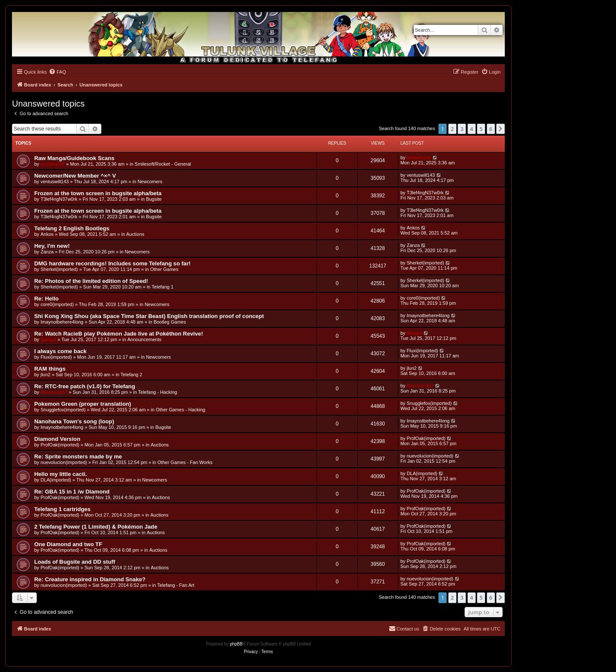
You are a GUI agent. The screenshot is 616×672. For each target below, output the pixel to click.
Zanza (47, 252)
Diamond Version (57, 439)
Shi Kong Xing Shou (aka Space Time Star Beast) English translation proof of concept (149, 316)
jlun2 (46, 375)
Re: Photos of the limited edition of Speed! (91, 281)
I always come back (60, 351)
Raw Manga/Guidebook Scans (74, 158)
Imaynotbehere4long (62, 322)
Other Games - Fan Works (185, 462)
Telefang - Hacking (158, 392)
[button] (500, 129)
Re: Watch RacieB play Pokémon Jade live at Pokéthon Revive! (119, 334)
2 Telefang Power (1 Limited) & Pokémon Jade (96, 527)
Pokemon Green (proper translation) (83, 404)
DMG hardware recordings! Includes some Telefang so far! (112, 263)
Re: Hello (46, 299)
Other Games (164, 269)
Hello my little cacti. (61, 474)
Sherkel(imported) (59, 269)
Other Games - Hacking (181, 410)
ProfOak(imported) (60, 445)
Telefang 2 (132, 375)
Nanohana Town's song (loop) (74, 421)
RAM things (50, 369)
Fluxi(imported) (56, 357)
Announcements (145, 339)
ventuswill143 (55, 181)
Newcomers (150, 181)
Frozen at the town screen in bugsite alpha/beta (98, 193)
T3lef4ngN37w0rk (59, 199)
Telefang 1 (163, 287)
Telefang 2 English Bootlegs (72, 228)
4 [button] (472, 129)
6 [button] (491, 129)
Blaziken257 (54, 392)
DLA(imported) (56, 480)
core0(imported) (57, 304)
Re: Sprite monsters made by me (78, 456)
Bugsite (154, 199)
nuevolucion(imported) (64, 462)
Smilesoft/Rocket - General (163, 164)
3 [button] (462, 129)
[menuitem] (57, 72)
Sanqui (49, 339)
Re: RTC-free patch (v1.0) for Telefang (85, 386)
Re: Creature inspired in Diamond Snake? (90, 579)
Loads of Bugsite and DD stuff (75, 562)
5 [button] (481, 129)
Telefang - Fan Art (176, 585)
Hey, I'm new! (52, 246)
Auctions (135, 234)
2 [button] (452, 129)
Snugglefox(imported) (63, 410)
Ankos (47, 234)
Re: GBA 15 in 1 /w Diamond (72, 492)
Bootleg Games (170, 322)
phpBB (236, 644)
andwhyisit (53, 164)
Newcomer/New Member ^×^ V (75, 176)
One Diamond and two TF (68, 544)
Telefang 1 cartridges (62, 509)
